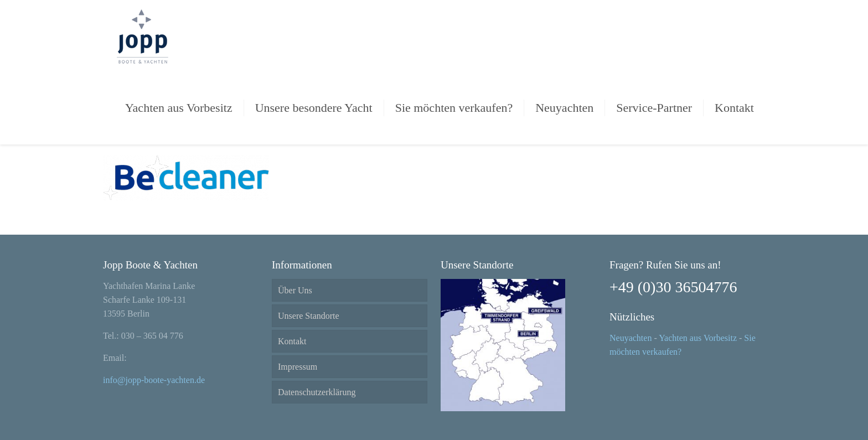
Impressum (298, 367)
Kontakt (292, 341)
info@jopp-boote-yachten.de (154, 380)
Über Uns (295, 290)
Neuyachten (631, 338)
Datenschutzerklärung (317, 392)
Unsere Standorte (309, 316)
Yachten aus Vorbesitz (698, 338)
